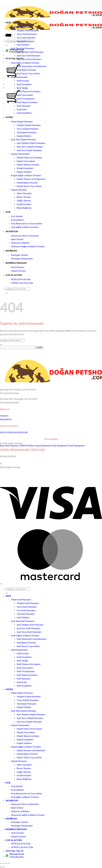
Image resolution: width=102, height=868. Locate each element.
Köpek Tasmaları (19, 190)
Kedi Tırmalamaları (26, 99)
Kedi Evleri (22, 109)
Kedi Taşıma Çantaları (27, 102)
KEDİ (8, 22)
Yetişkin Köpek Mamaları (29, 125)
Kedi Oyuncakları (25, 95)
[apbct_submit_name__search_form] (39, 348)
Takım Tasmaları (24, 193)
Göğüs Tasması (24, 200)
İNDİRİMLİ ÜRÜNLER (16, 263)
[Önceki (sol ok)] (1, 867)
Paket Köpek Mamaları (22, 121)
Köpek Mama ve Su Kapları (30, 157)
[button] (8, 35)
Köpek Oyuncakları (26, 161)
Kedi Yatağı (22, 88)
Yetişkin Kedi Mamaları (28, 30)
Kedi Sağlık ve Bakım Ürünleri (25, 63)
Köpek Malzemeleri (20, 154)
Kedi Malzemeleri (19, 77)
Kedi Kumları (23, 81)
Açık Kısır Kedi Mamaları (28, 55)
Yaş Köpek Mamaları (27, 132)
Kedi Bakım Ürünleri (26, 70)
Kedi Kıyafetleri (24, 113)
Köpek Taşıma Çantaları (28, 165)
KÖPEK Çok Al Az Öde (22, 283)
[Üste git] (1, 584)
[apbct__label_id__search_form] (18, 348)
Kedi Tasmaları (24, 106)
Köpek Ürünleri (19, 271)
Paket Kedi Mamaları (21, 27)
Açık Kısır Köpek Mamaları (29, 150)
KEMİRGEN (11, 251)
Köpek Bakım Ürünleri (27, 183)
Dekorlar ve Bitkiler (20, 243)
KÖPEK (9, 117)
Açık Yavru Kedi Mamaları (29, 59)
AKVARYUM (12, 231)
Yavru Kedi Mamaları (27, 34)
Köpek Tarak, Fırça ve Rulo (29, 186)
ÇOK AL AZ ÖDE (14, 275)
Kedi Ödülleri (23, 45)
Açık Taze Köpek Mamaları (24, 139)
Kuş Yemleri (17, 216)
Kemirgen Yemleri (20, 255)
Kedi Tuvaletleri (24, 84)
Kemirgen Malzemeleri (22, 259)
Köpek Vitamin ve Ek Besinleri (31, 179)
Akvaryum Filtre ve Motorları (25, 236)
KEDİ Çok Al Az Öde (21, 279)
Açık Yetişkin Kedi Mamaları (30, 52)
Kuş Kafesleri (18, 220)
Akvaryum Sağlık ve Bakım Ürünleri (28, 246)
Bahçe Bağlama (24, 208)
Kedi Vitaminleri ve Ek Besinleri (32, 66)
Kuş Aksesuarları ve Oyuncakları (27, 223)
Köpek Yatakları (24, 172)
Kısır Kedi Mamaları (26, 38)
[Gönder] (7, 45)
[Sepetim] (13, 104)
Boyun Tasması (24, 197)
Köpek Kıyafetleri (25, 168)
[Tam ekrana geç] (4, 863)
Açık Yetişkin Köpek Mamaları (31, 143)
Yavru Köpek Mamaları (28, 129)
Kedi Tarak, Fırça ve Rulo (28, 73)
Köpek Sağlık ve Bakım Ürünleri (26, 175)
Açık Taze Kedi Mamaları (23, 48)
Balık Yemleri (17, 239)
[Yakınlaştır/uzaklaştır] (1, 863)
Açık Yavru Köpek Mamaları (30, 147)
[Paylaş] (6, 863)
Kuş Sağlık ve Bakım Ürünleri (25, 227)
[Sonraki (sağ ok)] (4, 867)
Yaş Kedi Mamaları (26, 41)
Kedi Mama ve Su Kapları (29, 91)
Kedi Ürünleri (18, 267)
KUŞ (8, 212)
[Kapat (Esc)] (9, 863)
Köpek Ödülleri (24, 136)
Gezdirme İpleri (24, 204)
